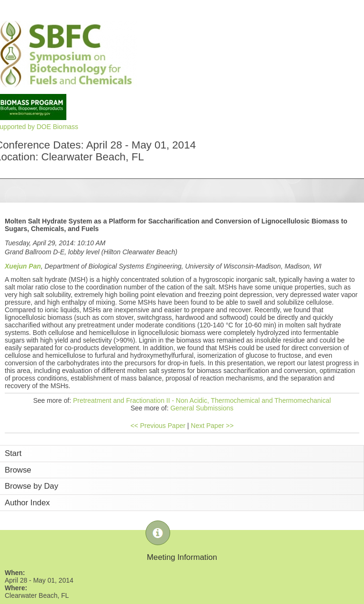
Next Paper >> (212, 426)
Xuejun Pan (23, 266)
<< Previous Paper (158, 426)
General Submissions (202, 408)
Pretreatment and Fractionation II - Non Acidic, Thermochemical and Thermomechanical (202, 400)
